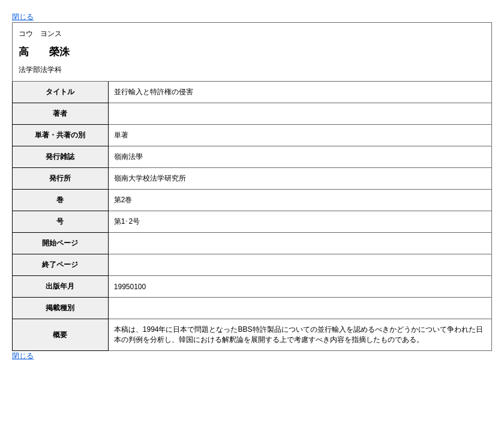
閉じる (23, 17)
